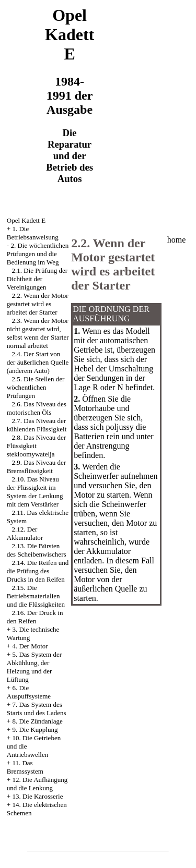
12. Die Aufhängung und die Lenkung (37, 784)
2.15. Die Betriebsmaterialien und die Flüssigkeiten (36, 596)
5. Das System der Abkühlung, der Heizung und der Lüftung (34, 667)
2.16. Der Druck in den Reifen (35, 617)
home (177, 240)
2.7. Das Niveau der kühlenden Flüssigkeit (37, 425)
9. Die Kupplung (35, 730)
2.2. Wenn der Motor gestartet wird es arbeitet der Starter (38, 304)
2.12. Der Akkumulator (25, 533)
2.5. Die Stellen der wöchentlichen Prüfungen (36, 387)
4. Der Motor (30, 646)
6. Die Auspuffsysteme (29, 692)
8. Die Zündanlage (37, 721)
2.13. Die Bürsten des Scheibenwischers (37, 550)
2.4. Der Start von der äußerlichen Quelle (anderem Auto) (38, 362)
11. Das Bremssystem (25, 767)
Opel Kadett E (26, 220)
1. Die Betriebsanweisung (33, 233)
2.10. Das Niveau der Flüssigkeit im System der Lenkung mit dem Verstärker (35, 492)
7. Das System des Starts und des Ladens (37, 709)
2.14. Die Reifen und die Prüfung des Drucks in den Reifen (38, 571)
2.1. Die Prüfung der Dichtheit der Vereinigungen (37, 279)
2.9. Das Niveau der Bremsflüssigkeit (36, 467)
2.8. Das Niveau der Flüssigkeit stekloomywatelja (36, 446)
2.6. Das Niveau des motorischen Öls (37, 408)
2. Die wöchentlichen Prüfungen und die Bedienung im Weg (38, 254)
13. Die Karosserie (37, 796)
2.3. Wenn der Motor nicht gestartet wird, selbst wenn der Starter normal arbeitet (38, 333)
